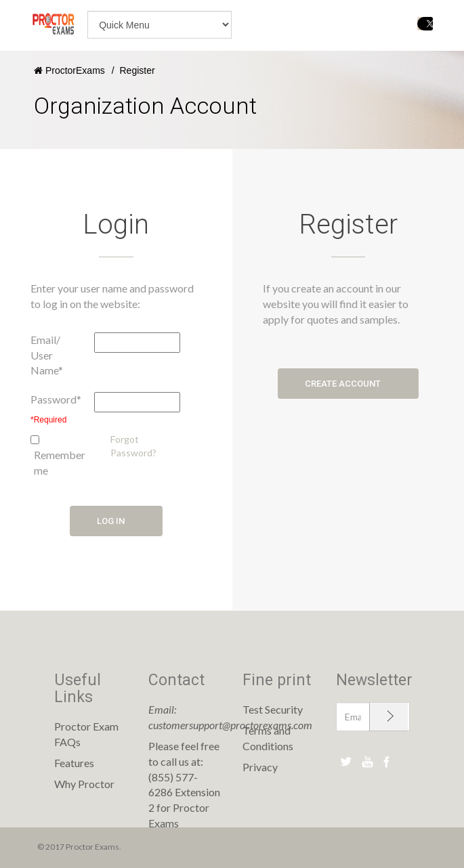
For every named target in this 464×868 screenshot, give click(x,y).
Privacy (260, 767)
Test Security (273, 709)
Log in (116, 521)
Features (74, 763)
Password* (56, 399)
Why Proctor (84, 784)
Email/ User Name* (47, 355)
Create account (348, 384)
